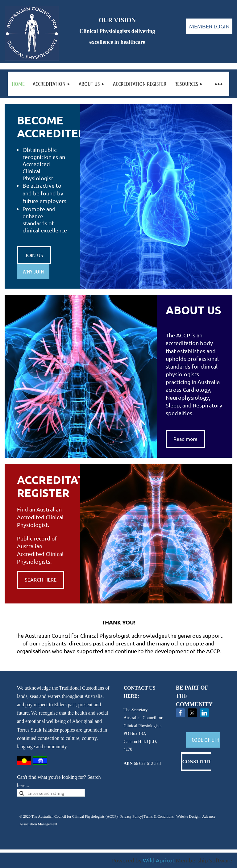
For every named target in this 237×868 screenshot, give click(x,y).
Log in (209, 26)
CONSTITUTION (202, 762)
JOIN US (34, 255)
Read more (185, 439)
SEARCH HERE (41, 579)
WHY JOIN (33, 271)
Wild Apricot (159, 860)
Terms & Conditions (159, 816)
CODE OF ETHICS (209, 740)
